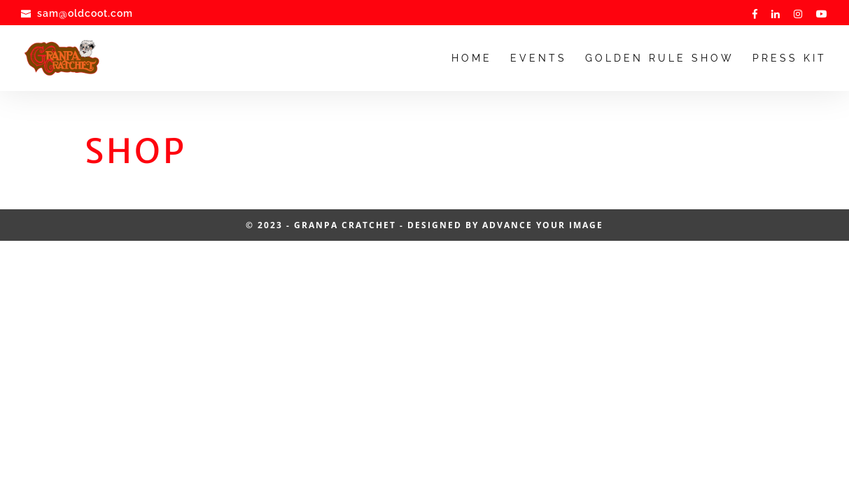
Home (472, 58)
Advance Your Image (543, 225)
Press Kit (790, 58)
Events (539, 58)
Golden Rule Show (660, 58)
